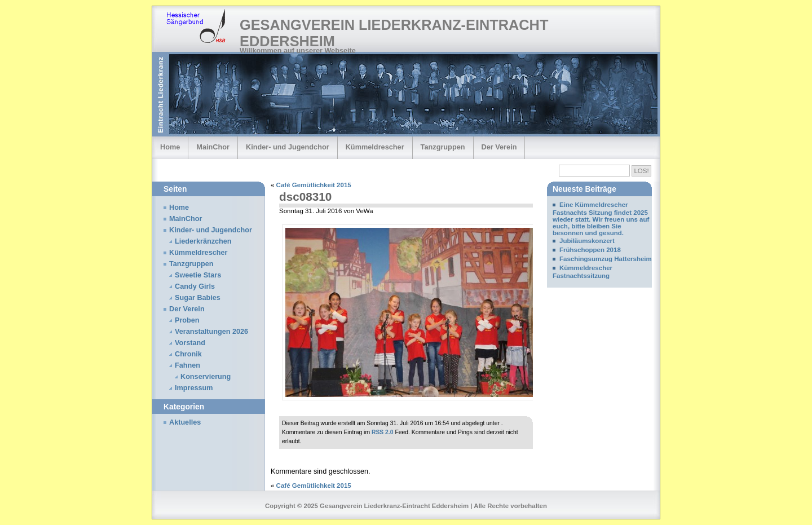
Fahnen (187, 365)
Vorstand (190, 343)
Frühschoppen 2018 (590, 250)
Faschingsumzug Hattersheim (606, 259)
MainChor (213, 147)
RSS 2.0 (383, 432)
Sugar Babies (198, 298)
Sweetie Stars (198, 275)
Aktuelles (185, 422)
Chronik (188, 354)
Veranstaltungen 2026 (211, 332)
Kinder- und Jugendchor (288, 147)
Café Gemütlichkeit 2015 (314, 185)
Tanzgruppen (443, 147)
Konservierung (206, 377)
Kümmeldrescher (375, 147)
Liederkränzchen (203, 241)
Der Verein (499, 147)
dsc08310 (305, 197)
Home (170, 147)
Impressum (194, 388)
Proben (187, 320)
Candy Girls (195, 286)
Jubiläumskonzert (587, 241)
